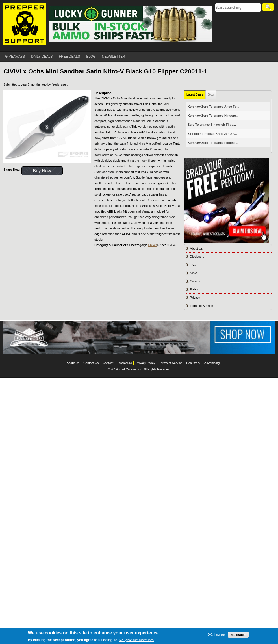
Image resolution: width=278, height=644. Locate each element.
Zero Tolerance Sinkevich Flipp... (212, 125)
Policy (194, 289)
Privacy (195, 298)
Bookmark (193, 363)
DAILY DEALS (42, 57)
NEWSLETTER (114, 57)
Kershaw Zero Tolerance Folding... (213, 143)
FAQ (193, 265)
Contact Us (91, 363)
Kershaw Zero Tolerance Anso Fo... (213, 107)
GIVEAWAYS (15, 57)
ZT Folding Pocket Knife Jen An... (212, 134)
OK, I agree (216, 635)
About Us (196, 248)
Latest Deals (195, 95)
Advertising (212, 363)
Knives (153, 245)
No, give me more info (136, 640)
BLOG (91, 57)
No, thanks (238, 635)
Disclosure (197, 257)
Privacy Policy (145, 363)
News (194, 273)
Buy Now (42, 171)
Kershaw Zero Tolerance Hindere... (213, 116)
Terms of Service (201, 306)
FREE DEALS (70, 57)
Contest (195, 281)
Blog (211, 95)
